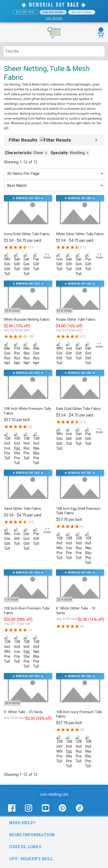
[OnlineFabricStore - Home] (54, 38)
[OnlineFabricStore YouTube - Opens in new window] (46, 811)
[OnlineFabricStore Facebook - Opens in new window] (12, 811)
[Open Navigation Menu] (13, 33)
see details (54, 18)
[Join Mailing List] (54, 794)
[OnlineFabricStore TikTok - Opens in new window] (79, 811)
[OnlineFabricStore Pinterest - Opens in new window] (62, 811)
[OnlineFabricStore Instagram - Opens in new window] (29, 811)
